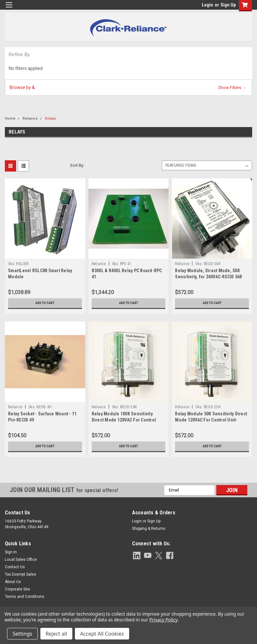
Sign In (11, 552)
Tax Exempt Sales (21, 574)
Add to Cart (45, 303)
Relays (50, 119)
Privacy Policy (163, 620)
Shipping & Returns (149, 529)
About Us (13, 582)
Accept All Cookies (102, 634)
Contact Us (15, 567)
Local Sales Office (21, 560)
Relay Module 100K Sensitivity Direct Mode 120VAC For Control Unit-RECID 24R (124, 420)
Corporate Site (17, 589)
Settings (22, 634)
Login (207, 5)
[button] (128, 88)
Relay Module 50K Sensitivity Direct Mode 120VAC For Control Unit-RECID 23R (211, 420)
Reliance (30, 119)
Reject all (56, 634)
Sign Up (228, 5)
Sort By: (77, 165)
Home (10, 119)
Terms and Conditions (25, 597)
